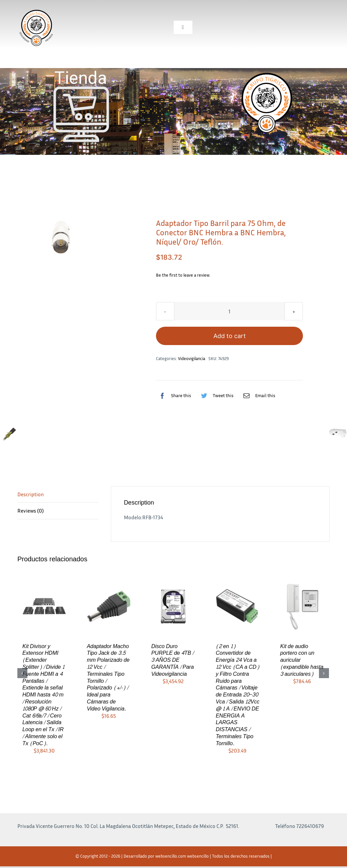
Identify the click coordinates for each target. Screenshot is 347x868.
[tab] (58, 495)
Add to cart (230, 336)
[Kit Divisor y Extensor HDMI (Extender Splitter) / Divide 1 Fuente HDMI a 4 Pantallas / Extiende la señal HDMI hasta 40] (44, 605)
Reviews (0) (31, 511)
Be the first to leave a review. (183, 275)
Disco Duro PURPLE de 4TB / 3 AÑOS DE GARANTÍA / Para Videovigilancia (173, 660)
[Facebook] (173, 395)
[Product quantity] (229, 311)
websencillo (198, 856)
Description (31, 494)
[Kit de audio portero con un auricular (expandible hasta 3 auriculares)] (302, 605)
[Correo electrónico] (258, 395)
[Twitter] (216, 395)
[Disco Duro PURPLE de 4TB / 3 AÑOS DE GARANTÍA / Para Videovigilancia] (173, 605)
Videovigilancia (192, 358)
